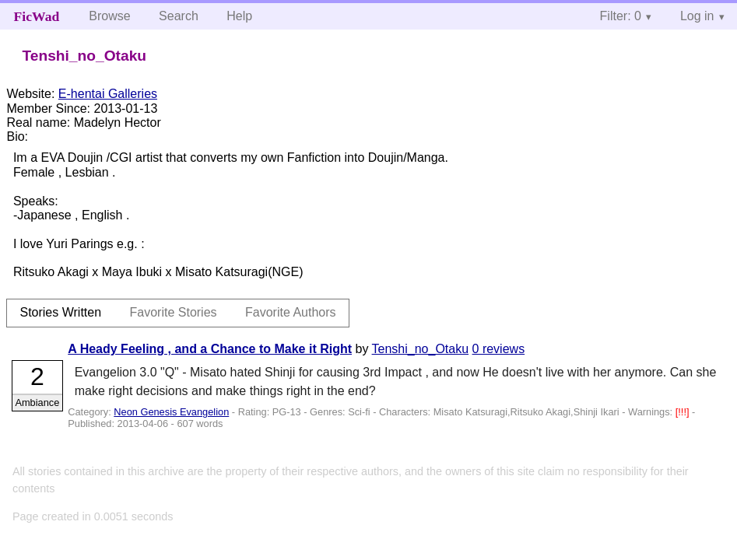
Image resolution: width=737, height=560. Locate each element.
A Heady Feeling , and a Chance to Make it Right (210, 349)
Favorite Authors (291, 312)
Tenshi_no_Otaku (421, 349)
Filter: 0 (621, 16)
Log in (697, 16)
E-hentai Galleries (108, 94)
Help (239, 16)
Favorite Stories (174, 312)
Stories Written (60, 312)
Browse (109, 16)
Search (179, 16)
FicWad (37, 16)
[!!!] (684, 412)
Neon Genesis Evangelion (171, 412)
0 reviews (499, 349)
